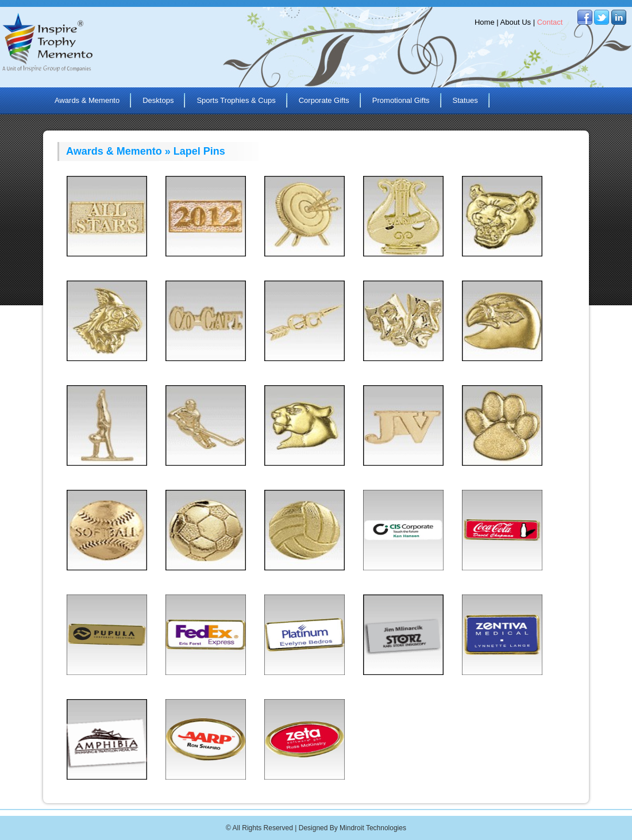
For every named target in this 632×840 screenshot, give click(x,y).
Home (485, 22)
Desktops (158, 100)
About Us (516, 22)
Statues (465, 100)
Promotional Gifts (401, 100)
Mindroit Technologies (373, 828)
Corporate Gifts (324, 100)
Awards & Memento (87, 100)
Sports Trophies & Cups (236, 100)
